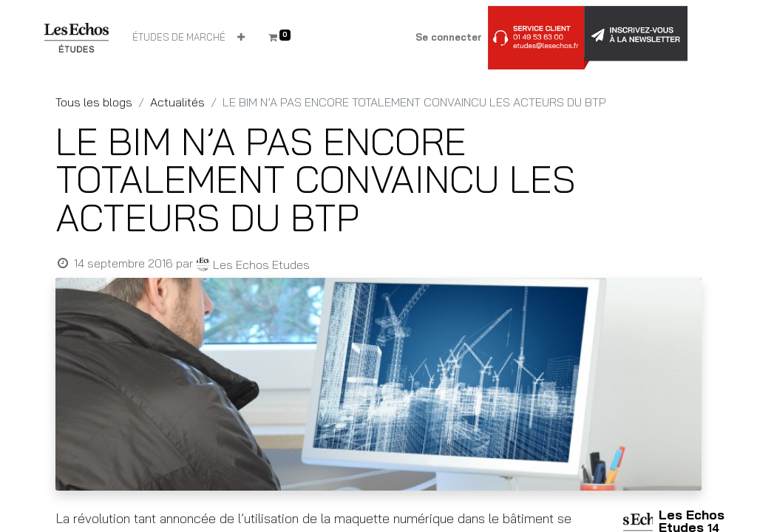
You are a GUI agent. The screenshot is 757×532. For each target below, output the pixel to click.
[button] (241, 38)
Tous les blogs (94, 102)
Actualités (177, 102)
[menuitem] (179, 38)
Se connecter (449, 37)
